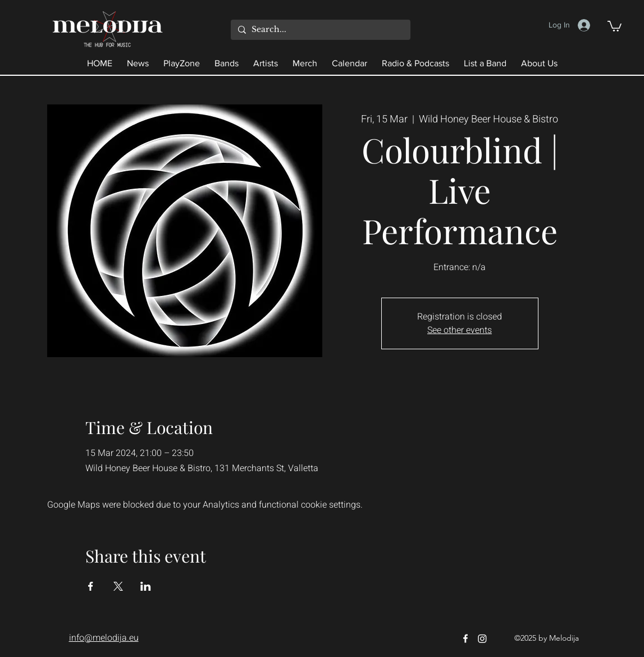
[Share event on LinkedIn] (146, 586)
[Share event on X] (118, 586)
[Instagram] (482, 638)
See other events (460, 330)
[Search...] (319, 30)
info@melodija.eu (104, 638)
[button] (615, 26)
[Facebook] (465, 638)
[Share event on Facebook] (91, 586)
